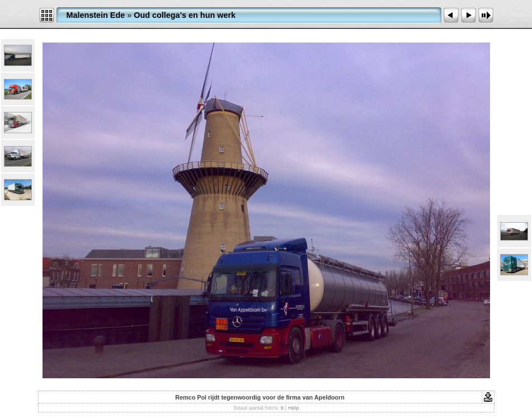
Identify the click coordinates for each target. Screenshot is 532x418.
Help (294, 408)
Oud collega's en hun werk (185, 15)
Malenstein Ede (96, 15)
